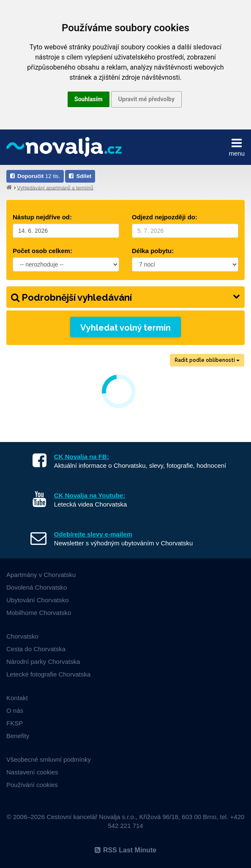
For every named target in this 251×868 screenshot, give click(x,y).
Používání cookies (32, 785)
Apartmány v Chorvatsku (41, 575)
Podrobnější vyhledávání (125, 297)
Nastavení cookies (32, 772)
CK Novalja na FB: (82, 457)
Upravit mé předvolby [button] (146, 99)
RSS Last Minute (125, 850)
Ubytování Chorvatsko (38, 600)
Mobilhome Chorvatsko (39, 613)
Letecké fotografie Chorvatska (48, 674)
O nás (15, 710)
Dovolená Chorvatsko (37, 587)
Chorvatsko (22, 636)
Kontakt (17, 698)
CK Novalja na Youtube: (90, 495)
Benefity (18, 736)
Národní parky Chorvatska (43, 662)
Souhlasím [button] (89, 99)
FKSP (15, 723)
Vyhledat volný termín (125, 328)
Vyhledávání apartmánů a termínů (55, 188)
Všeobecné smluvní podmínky (49, 759)
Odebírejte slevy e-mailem (93, 534)
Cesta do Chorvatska (36, 649)
